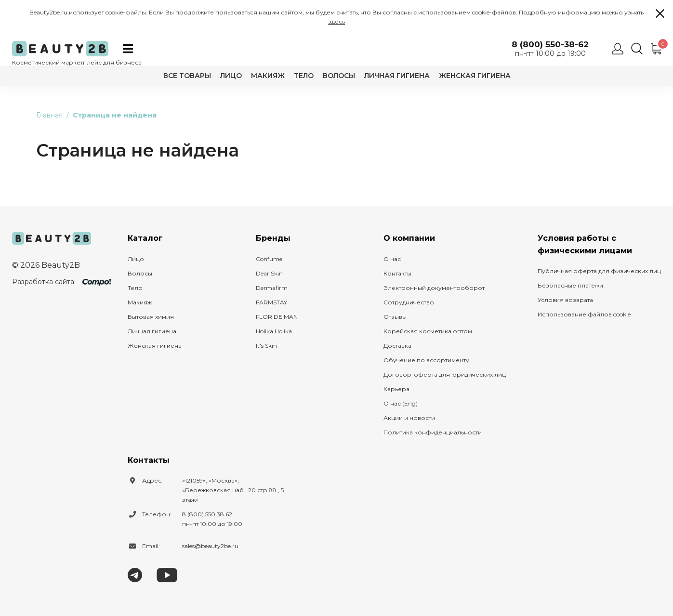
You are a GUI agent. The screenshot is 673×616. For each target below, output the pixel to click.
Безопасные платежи (570, 285)
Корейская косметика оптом (428, 331)
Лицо (231, 76)
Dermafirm (272, 288)
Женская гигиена (475, 76)
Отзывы (395, 317)
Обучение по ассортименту (426, 360)
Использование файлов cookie (584, 314)
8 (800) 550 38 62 (207, 514)
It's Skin (266, 346)
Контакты (397, 273)
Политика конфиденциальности (433, 432)
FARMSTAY (271, 302)
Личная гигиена (397, 76)
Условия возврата (565, 300)
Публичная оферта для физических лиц (599, 271)
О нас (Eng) (401, 403)
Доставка (397, 346)
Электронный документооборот (434, 288)
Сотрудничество (409, 302)
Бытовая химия (151, 317)
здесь (336, 21)
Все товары (187, 76)
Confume (269, 259)
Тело (304, 76)
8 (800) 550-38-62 (550, 45)
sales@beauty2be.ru (210, 546)
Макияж (268, 76)
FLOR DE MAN (277, 317)
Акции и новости (409, 418)
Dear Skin (269, 273)
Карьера (396, 389)
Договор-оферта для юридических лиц (445, 374)
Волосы (339, 76)
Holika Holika (274, 331)
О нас (392, 259)
